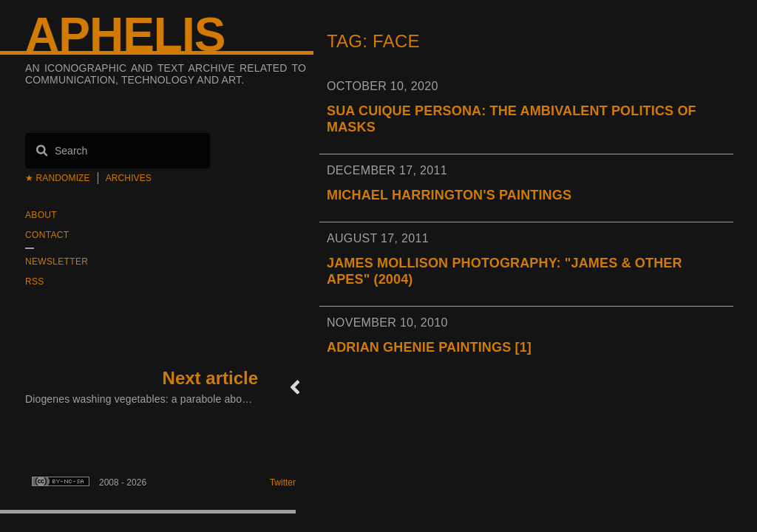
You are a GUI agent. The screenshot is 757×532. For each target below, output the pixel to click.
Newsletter (57, 262)
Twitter (283, 482)
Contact (47, 235)
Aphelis (125, 35)
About (41, 215)
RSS (35, 282)
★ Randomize (58, 178)
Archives (129, 178)
